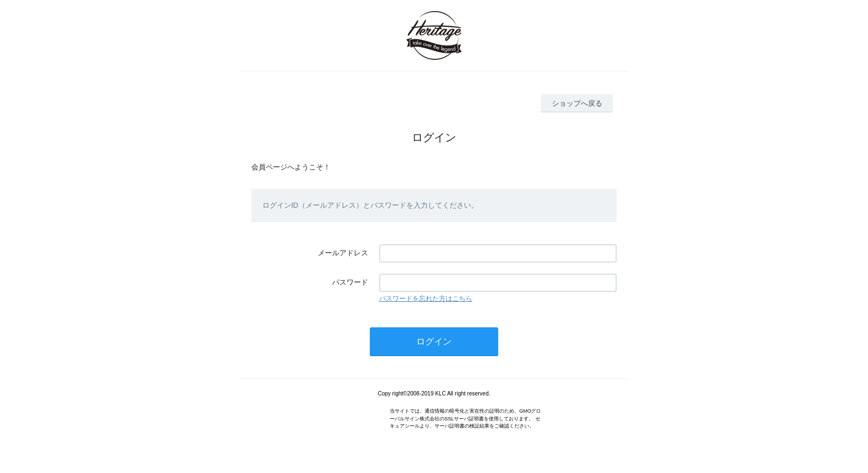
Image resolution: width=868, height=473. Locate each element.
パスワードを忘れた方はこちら (426, 299)
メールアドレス (343, 253)
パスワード (350, 282)
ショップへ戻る (577, 103)
